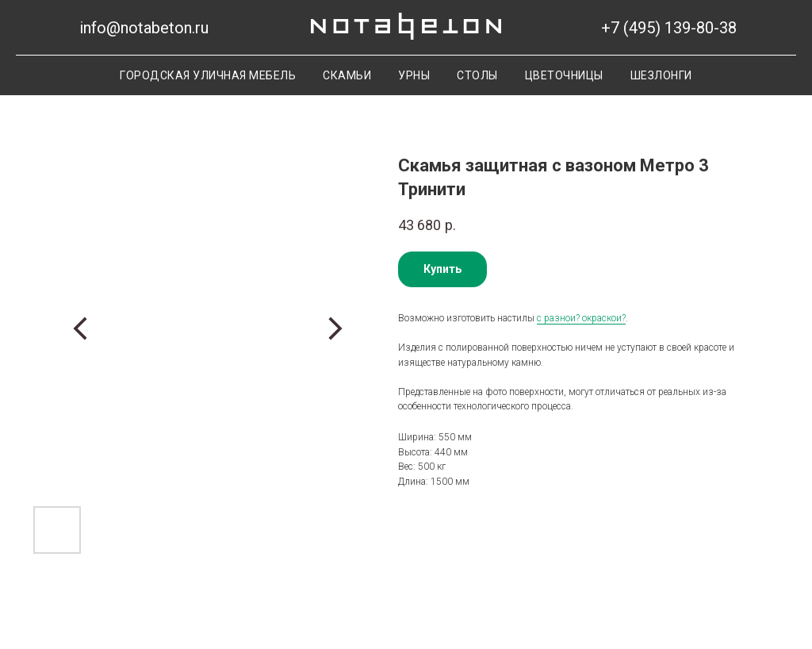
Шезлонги (661, 75)
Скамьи (347, 75)
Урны (414, 75)
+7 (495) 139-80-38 (669, 28)
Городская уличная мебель (208, 75)
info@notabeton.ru (144, 28)
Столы (477, 75)
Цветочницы (564, 75)
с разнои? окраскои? (581, 318)
